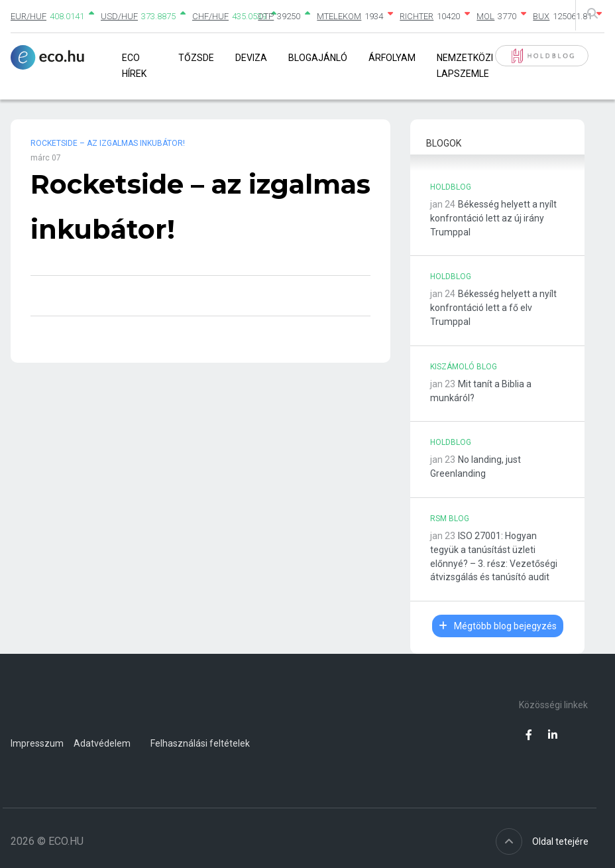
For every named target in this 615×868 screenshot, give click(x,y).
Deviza (251, 58)
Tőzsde (196, 58)
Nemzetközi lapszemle (465, 65)
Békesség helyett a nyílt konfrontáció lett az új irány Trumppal (493, 218)
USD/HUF (119, 16)
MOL (485, 16)
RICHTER (417, 16)
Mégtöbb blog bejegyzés (498, 626)
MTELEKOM (339, 16)
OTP (266, 16)
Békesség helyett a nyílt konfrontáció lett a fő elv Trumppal (493, 308)
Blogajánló (318, 58)
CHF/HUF (210, 16)
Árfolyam (392, 58)
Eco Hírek (134, 65)
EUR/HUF (28, 16)
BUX (541, 16)
